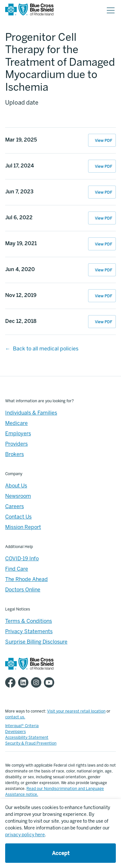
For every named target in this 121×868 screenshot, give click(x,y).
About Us (16, 486)
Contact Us (18, 517)
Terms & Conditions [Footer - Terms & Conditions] (29, 621)
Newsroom (18, 496)
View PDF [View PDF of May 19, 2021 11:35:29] (104, 244)
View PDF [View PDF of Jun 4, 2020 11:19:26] (104, 270)
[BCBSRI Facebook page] (12, 682)
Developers (15, 732)
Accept (61, 853)
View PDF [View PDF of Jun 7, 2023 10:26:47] (104, 192)
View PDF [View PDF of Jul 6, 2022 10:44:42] (104, 218)
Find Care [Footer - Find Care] (17, 569)
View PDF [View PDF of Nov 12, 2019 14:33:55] (104, 296)
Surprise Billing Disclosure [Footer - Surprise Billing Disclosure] (36, 642)
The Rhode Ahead (26, 579)
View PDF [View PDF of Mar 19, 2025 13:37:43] (104, 141)
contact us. (15, 717)
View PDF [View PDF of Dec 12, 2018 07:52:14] (104, 322)
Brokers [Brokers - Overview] (15, 454)
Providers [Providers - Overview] (16, 444)
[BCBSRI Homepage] (29, 11)
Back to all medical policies (46, 349)
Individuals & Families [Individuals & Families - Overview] (31, 413)
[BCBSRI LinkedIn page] (25, 682)
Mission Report (23, 527)
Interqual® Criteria (22, 726)
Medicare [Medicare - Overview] (16, 423)
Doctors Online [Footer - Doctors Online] (23, 590)
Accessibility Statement (27, 737)
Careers (15, 506)
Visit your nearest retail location (76, 711)
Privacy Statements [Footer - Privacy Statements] (29, 631)
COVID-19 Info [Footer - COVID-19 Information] (22, 559)
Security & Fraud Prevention (31, 743)
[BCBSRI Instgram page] (37, 682)
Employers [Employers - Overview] (18, 434)
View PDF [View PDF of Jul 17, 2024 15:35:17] (104, 166)
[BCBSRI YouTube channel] (50, 682)
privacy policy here (25, 835)
